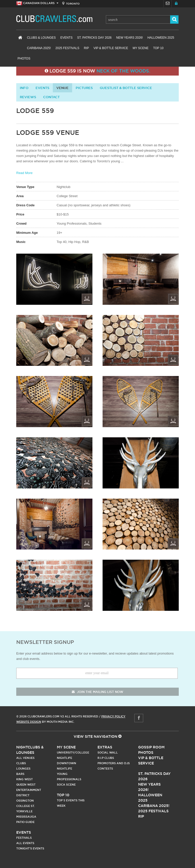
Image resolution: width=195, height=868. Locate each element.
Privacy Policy (113, 716)
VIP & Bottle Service (111, 48)
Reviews (28, 97)
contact (51, 97)
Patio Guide (25, 822)
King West (25, 779)
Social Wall (108, 753)
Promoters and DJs (114, 763)
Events (67, 38)
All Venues (25, 758)
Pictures (84, 88)
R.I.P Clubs (106, 758)
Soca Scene (66, 785)
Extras (105, 747)
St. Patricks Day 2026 (94, 38)
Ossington (25, 801)
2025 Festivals (67, 48)
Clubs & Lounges (41, 38)
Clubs (21, 763)
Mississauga (26, 817)
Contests (105, 769)
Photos (24, 59)
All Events (25, 843)
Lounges (23, 769)
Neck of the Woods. (123, 71)
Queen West (26, 785)
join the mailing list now (97, 692)
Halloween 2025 (161, 38)
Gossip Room (151, 747)
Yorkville (24, 811)
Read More (24, 173)
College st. (26, 806)
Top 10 (158, 48)
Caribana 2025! (39, 48)
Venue (62, 88)
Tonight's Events (30, 848)
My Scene (140, 48)
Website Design (29, 722)
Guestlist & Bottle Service (126, 88)
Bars (20, 774)
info (24, 88)
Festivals (24, 838)
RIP (86, 48)
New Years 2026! (129, 38)
